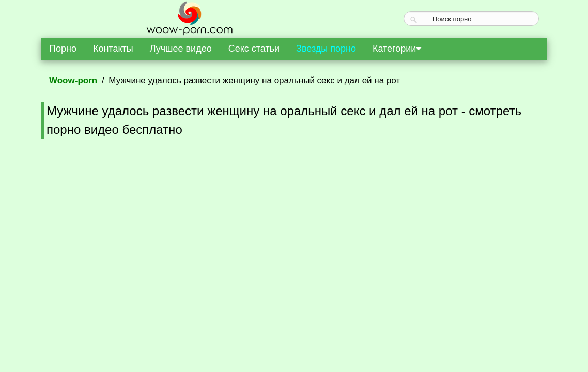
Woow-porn (73, 80)
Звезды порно (326, 49)
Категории (397, 49)
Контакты (113, 49)
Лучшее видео (181, 49)
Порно (63, 49)
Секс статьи (254, 49)
